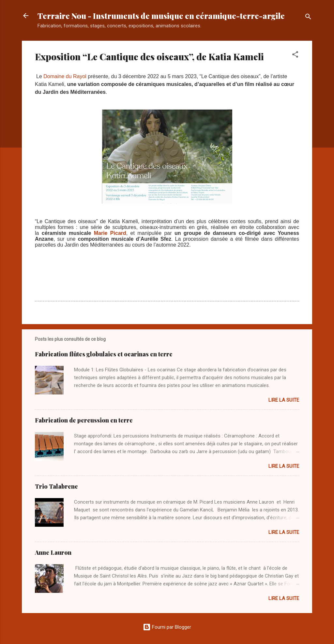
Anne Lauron (53, 552)
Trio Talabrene (56, 486)
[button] (295, 56)
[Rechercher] (308, 18)
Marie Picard (110, 233)
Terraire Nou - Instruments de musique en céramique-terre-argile (161, 16)
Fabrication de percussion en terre (84, 420)
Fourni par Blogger (167, 627)
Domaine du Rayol (65, 76)
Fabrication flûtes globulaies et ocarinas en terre (104, 354)
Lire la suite (284, 400)
